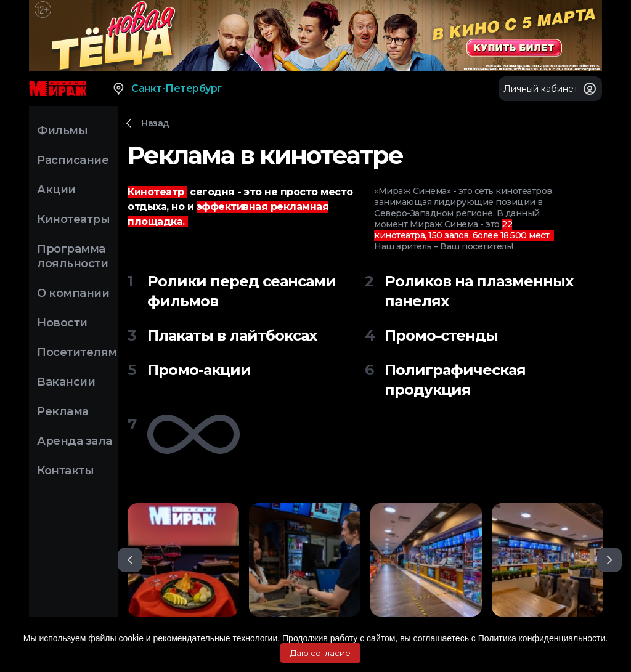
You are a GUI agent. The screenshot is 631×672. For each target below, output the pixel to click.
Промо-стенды (441, 335)
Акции (56, 190)
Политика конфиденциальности (542, 638)
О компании (73, 293)
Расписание (73, 160)
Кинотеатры (73, 219)
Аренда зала (75, 441)
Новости (62, 323)
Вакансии (66, 382)
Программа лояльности (72, 256)
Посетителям (77, 352)
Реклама (63, 411)
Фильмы (62, 131)
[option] (183, 560)
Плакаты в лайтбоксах (232, 335)
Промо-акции (199, 370)
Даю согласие (320, 653)
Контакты (65, 471)
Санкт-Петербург (167, 89)
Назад (155, 123)
